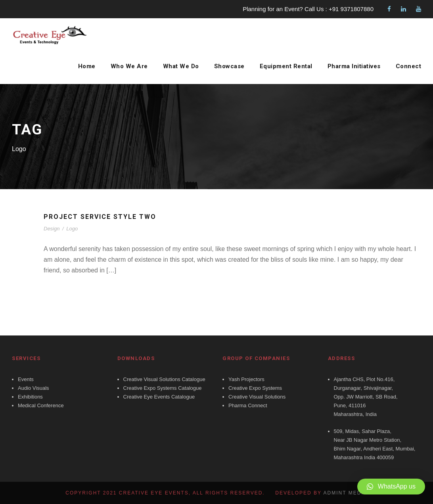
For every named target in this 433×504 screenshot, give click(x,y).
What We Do (178, 66)
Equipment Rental (285, 66)
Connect (409, 66)
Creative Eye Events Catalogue (159, 397)
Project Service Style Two (103, 217)
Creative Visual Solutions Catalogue (164, 379)
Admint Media (346, 493)
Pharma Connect (248, 405)
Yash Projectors (246, 379)
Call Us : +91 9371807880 (339, 9)
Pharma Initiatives (353, 66)
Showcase (227, 66)
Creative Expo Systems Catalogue (163, 388)
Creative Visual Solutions (257, 397)
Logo (72, 229)
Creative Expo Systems (255, 388)
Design (52, 229)
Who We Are (127, 66)
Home (85, 66)
